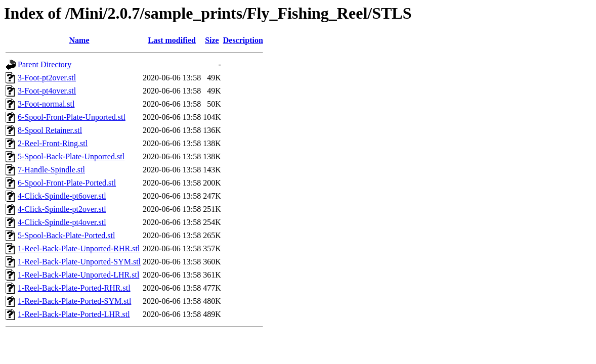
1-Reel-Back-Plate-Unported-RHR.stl (79, 248)
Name (79, 40)
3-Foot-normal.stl (46, 104)
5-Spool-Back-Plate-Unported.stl (71, 156)
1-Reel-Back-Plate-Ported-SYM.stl (74, 301)
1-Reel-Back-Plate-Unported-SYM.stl (79, 262)
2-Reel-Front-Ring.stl (53, 143)
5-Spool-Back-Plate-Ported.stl (66, 235)
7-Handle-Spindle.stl (51, 170)
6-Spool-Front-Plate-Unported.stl (72, 117)
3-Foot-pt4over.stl (47, 91)
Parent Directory (45, 64)
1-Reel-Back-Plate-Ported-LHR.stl (74, 314)
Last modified (172, 40)
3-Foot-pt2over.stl (47, 78)
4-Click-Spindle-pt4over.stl (62, 222)
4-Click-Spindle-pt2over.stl (62, 209)
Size (212, 40)
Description (243, 40)
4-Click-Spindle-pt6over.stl (62, 196)
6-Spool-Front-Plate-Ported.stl (67, 183)
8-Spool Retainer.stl (50, 130)
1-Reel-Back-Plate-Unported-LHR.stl (78, 275)
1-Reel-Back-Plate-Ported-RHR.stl (74, 288)
